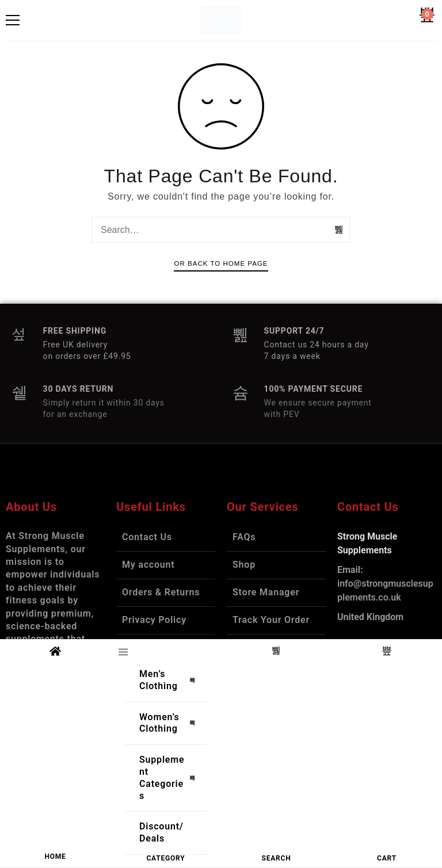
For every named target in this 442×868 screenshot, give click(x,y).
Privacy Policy (154, 620)
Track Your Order (271, 620)
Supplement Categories (170, 777)
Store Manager (266, 592)
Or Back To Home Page (221, 263)
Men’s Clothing (170, 680)
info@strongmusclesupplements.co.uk (385, 584)
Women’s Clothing (170, 723)
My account (148, 565)
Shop (244, 565)
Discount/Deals (161, 832)
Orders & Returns (161, 592)
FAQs (244, 537)
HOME (55, 856)
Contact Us (147, 537)
